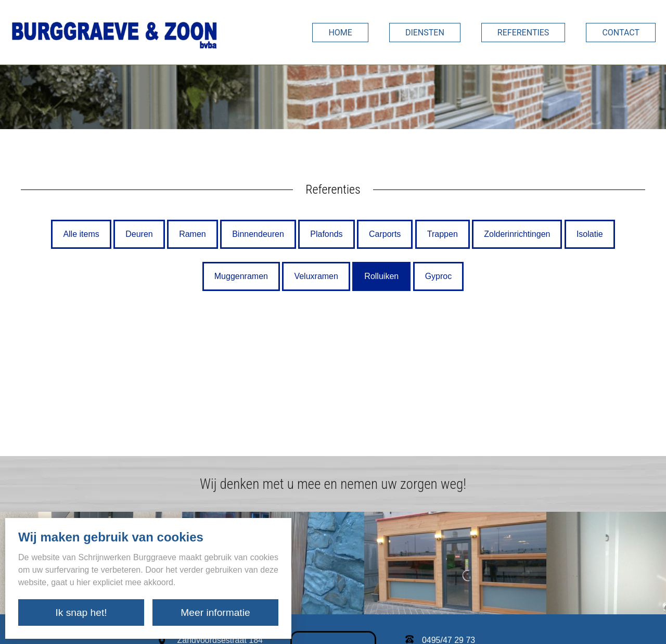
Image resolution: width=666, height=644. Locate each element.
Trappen (443, 234)
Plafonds (326, 234)
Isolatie (590, 234)
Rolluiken (381, 276)
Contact (621, 33)
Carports (385, 234)
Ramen (193, 234)
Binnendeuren (258, 234)
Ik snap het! (81, 613)
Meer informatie (215, 613)
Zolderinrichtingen (517, 234)
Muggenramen (241, 276)
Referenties (523, 33)
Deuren (139, 234)
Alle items (81, 234)
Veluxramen (316, 276)
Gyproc (439, 276)
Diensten (425, 33)
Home (340, 33)
